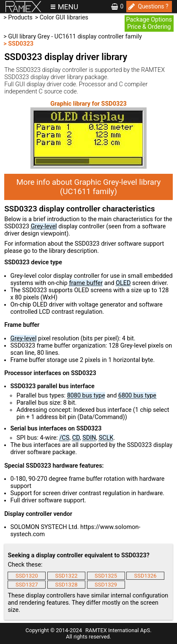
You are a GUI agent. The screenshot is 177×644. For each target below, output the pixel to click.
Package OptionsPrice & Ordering (149, 23)
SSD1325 (106, 576)
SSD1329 (106, 585)
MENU (68, 7)
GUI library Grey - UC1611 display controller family (75, 37)
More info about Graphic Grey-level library (89, 187)
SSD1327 (27, 585)
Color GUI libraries (64, 18)
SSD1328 (66, 585)
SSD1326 (146, 576)
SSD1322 (66, 576)
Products (20, 18)
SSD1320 (27, 576)
